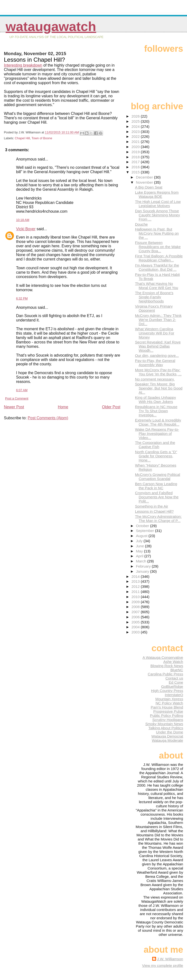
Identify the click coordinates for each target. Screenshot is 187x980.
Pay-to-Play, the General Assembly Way (155, 363)
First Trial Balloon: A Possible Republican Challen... (159, 258)
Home (63, 407)
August (142, 536)
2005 (136, 622)
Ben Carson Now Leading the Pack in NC (156, 486)
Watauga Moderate (167, 740)
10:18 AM (23, 220)
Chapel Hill (22, 138)
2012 (136, 586)
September (145, 531)
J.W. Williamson (170, 959)
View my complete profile (163, 965)
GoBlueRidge (172, 686)
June (140, 546)
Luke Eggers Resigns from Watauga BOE (157, 194)
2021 (136, 142)
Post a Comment (17, 398)
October (143, 526)
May (140, 551)
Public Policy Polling (167, 715)
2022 (136, 136)
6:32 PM (22, 298)
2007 (136, 612)
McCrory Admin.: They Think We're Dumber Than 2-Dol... (158, 320)
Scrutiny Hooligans (168, 720)
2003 (136, 632)
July (140, 541)
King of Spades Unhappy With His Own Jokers (155, 400)
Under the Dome (170, 732)
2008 (136, 607)
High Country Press (167, 691)
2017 (136, 162)
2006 (136, 617)
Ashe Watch (173, 662)
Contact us (174, 678)
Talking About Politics (166, 728)
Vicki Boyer (26, 229)
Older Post (111, 407)
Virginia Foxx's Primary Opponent (154, 308)
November (145, 182)
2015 (136, 172)
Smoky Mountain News (164, 724)
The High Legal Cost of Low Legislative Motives (158, 204)
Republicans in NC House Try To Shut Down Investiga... (156, 411)
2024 (136, 126)
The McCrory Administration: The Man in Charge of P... (158, 519)
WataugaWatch (51, 26)
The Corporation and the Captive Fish (155, 445)
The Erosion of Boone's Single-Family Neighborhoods (154, 297)
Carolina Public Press (165, 674)
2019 (136, 152)
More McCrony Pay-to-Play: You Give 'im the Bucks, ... (158, 372)
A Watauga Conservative (163, 657)
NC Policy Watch (169, 703)
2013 (136, 581)
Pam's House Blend (167, 707)
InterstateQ (174, 695)
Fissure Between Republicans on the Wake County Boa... (158, 247)
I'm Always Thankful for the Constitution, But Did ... (157, 267)
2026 (136, 116)
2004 (136, 627)
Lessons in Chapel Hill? (154, 511)
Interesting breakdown (23, 65)
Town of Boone (42, 138)
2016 (136, 167)
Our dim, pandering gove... (157, 355)
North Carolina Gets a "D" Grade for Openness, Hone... (156, 456)
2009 (136, 602)
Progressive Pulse (168, 711)
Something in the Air (151, 506)
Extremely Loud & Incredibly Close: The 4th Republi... (158, 422)
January (143, 571)
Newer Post (14, 407)
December (145, 177)
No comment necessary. (155, 379)
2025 (136, 121)
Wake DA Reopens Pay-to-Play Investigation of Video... (157, 434)
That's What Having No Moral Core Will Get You (156, 286)
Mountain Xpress (169, 699)
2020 (136, 147)
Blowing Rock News (167, 666)
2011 (136, 592)
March (141, 561)
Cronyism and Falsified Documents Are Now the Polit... (157, 497)
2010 (136, 597)
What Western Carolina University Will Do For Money (154, 333)
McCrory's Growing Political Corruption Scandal (157, 477)
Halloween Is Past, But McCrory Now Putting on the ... (157, 233)
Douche (141, 224)
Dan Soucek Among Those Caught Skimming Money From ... (157, 215)
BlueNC (177, 670)
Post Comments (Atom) (48, 418)
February (144, 566)
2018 (136, 157)
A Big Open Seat (149, 187)
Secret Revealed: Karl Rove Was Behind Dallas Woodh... (158, 346)
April (140, 556)
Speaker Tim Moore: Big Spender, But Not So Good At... (159, 388)
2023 (136, 132)
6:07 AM (22, 390)
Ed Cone (176, 682)
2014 (136, 576)
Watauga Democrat (167, 736)
